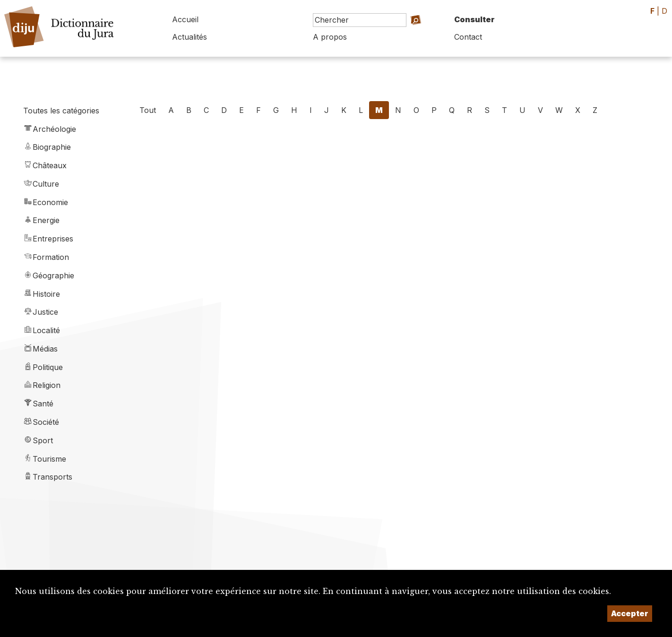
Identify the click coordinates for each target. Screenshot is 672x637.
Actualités (190, 37)
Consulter (474, 19)
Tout (148, 110)
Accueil (185, 19)
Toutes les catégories (61, 111)
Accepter (630, 613)
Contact (468, 37)
